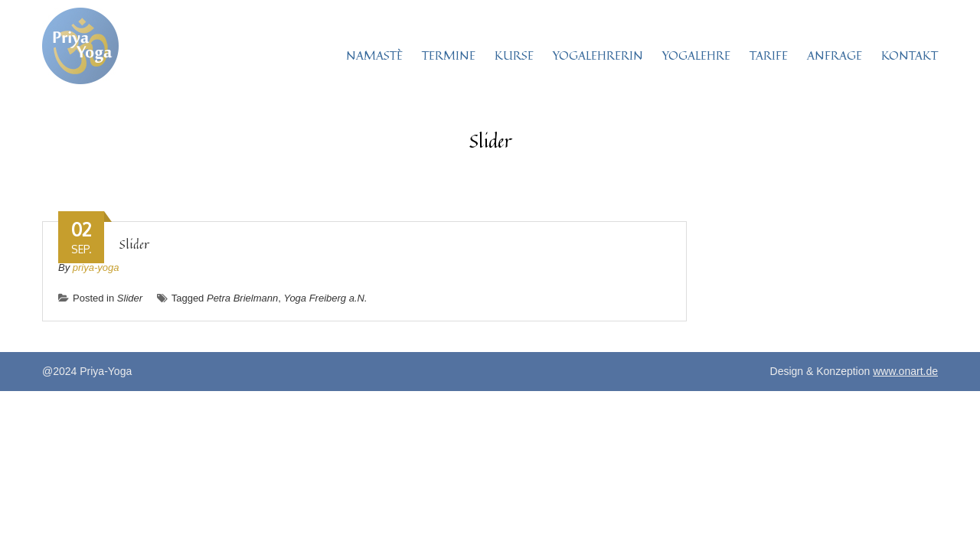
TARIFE (769, 55)
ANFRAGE (835, 55)
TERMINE (449, 55)
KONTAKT (910, 55)
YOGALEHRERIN (598, 55)
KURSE (514, 55)
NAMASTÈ (374, 55)
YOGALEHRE (696, 55)
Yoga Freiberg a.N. (325, 298)
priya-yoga (96, 267)
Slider (134, 244)
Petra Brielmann (242, 298)
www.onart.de (905, 371)
